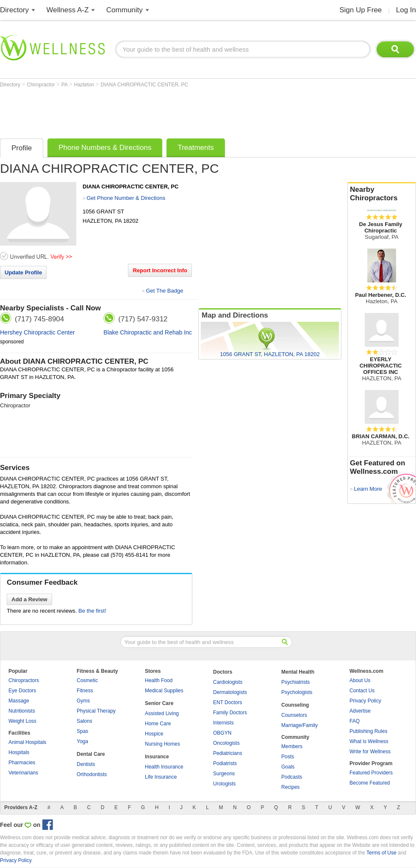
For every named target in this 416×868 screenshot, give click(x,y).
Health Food (159, 680)
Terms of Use (381, 853)
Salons (85, 721)
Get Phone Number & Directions (126, 198)
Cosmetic (87, 680)
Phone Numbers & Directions (105, 148)
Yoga (82, 741)
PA (65, 85)
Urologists (224, 784)
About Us (360, 680)
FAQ (355, 721)
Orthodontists (92, 774)
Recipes (290, 787)
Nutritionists (22, 711)
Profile (22, 148)
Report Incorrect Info (160, 270)
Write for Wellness (370, 752)
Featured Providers (371, 773)
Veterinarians (23, 773)
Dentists (86, 764)
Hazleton (85, 85)
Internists (223, 723)
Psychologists (297, 692)
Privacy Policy (365, 701)
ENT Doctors (227, 702)
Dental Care (91, 754)
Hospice (154, 734)
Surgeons (224, 774)
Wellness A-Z (68, 10)
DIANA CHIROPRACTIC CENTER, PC (145, 85)
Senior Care (159, 703)
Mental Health (298, 672)
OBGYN (222, 733)
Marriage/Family (300, 725)
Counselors (294, 715)
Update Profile (23, 272)
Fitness (85, 691)
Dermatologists (230, 692)
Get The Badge (164, 291)
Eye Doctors (22, 691)
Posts (288, 757)
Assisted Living (162, 713)
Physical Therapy (96, 711)
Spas (82, 731)
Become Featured (370, 783)
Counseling (295, 705)
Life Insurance (161, 777)
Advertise (360, 711)
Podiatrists (225, 763)
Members (292, 746)
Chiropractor (41, 85)
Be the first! (92, 611)
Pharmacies (22, 763)
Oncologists (226, 743)
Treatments (196, 148)
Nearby (382, 194)
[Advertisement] (154, 111)
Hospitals (19, 752)
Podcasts (292, 777)
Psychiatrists (295, 682)
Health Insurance (164, 767)
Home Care (158, 724)
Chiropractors (24, 680)
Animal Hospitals (27, 742)
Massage (19, 701)
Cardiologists (228, 682)
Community (125, 10)
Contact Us (362, 691)
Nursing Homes (162, 744)
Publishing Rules (368, 731)
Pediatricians (228, 753)
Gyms (83, 701)
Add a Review (29, 599)
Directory (14, 10)
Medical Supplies (164, 691)
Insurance (157, 757)
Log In (406, 10)
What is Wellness (369, 741)
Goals (288, 767)
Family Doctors (230, 713)
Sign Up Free (361, 10)
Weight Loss (22, 721)
